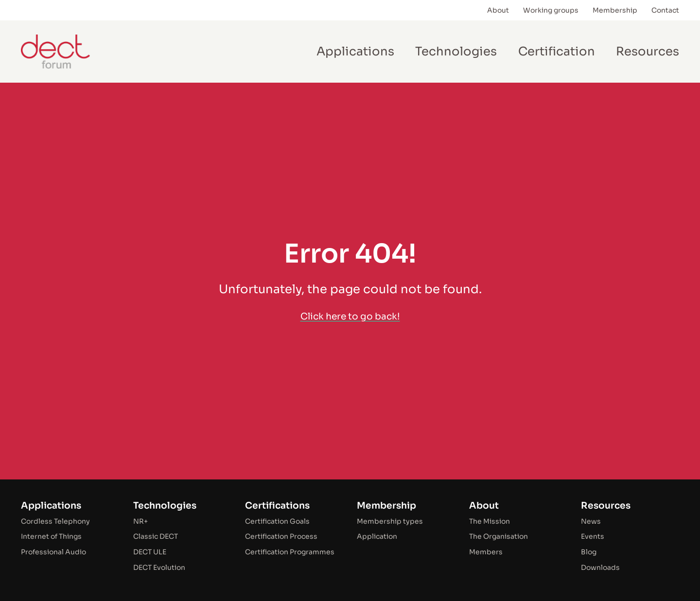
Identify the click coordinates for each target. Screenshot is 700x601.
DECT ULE (150, 552)
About (484, 505)
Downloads (600, 567)
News (591, 521)
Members (486, 552)
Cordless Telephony (55, 521)
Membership (386, 505)
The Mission (490, 521)
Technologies (165, 505)
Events (593, 536)
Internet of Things (51, 536)
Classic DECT (156, 536)
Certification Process (281, 536)
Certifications (277, 505)
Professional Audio (53, 552)
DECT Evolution (159, 567)
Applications (51, 505)
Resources (606, 505)
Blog (589, 552)
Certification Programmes (290, 552)
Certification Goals (277, 521)
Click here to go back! (350, 316)
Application (377, 536)
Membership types (390, 521)
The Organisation (499, 536)
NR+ (140, 521)
